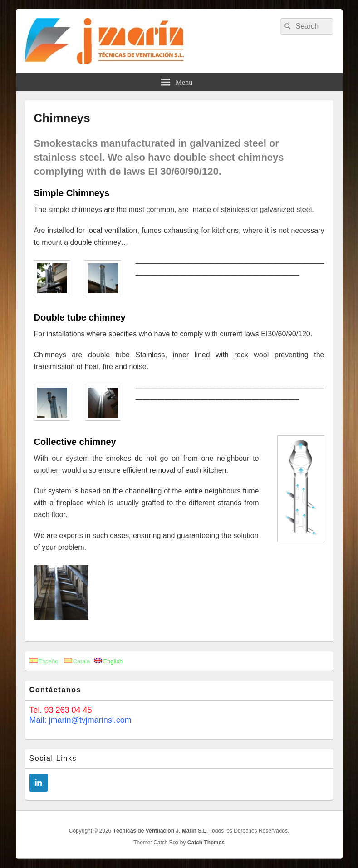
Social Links (53, 758)
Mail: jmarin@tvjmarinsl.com (81, 720)
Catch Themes (206, 843)
